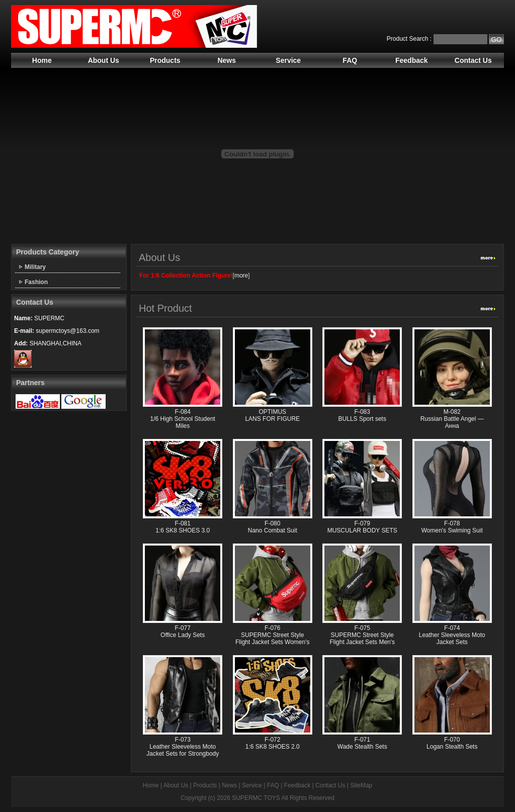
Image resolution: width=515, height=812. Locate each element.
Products (165, 60)
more (241, 276)
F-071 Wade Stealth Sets (362, 743)
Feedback (412, 60)
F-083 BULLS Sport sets (362, 415)
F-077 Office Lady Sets (183, 631)
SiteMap (361, 785)
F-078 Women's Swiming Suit (452, 527)
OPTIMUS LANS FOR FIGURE (272, 415)
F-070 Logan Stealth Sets (452, 743)
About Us (104, 60)
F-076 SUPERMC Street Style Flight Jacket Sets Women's (272, 635)
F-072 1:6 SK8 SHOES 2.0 (273, 743)
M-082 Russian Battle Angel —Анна (452, 419)
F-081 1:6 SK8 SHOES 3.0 (183, 527)
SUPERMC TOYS (256, 798)
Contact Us (473, 60)
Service (288, 60)
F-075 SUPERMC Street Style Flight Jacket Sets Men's (362, 635)
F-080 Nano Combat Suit (273, 527)
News (227, 60)
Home (42, 60)
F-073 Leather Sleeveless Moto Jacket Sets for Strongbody (183, 747)
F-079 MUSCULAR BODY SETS (362, 527)
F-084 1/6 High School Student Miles (183, 419)
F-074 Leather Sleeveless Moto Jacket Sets (452, 635)
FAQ (350, 60)
